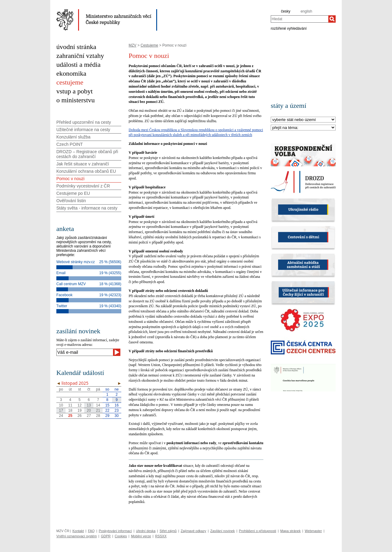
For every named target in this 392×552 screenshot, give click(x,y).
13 (89, 405)
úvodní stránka (76, 47)
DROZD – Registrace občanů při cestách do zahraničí (87, 154)
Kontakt (78, 531)
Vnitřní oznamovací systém (77, 536)
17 (61, 410)
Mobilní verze (141, 536)
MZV (132, 45)
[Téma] (303, 128)
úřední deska (146, 531)
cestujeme (70, 82)
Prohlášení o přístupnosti (258, 531)
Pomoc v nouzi (70, 179)
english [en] (306, 11)
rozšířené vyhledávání (289, 28)
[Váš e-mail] (85, 352)
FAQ (91, 531)
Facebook (64, 295)
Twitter (62, 306)
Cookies (121, 536)
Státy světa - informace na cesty (87, 208)
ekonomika (71, 73)
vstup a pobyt (75, 91)
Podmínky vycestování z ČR (83, 186)
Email (61, 273)
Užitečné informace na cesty (83, 130)
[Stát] (303, 120)
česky (286, 11)
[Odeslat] (117, 352)
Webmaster (313, 531)
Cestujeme (149, 45)
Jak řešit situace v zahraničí (83, 164)
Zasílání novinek (223, 531)
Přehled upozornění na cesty (84, 122)
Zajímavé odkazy (193, 531)
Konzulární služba (73, 137)
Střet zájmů (168, 531)
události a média (78, 64)
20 (89, 410)
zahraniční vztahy (80, 56)
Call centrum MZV (71, 284)
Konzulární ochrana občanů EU (86, 171)
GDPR (106, 536)
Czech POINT (70, 144)
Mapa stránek (290, 531)
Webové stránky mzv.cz (76, 262)
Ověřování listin (71, 201)
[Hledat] (332, 19)
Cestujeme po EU (73, 193)
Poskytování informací (115, 531)
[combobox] (300, 19)
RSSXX (161, 536)
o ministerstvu (75, 100)
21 (98, 410)
